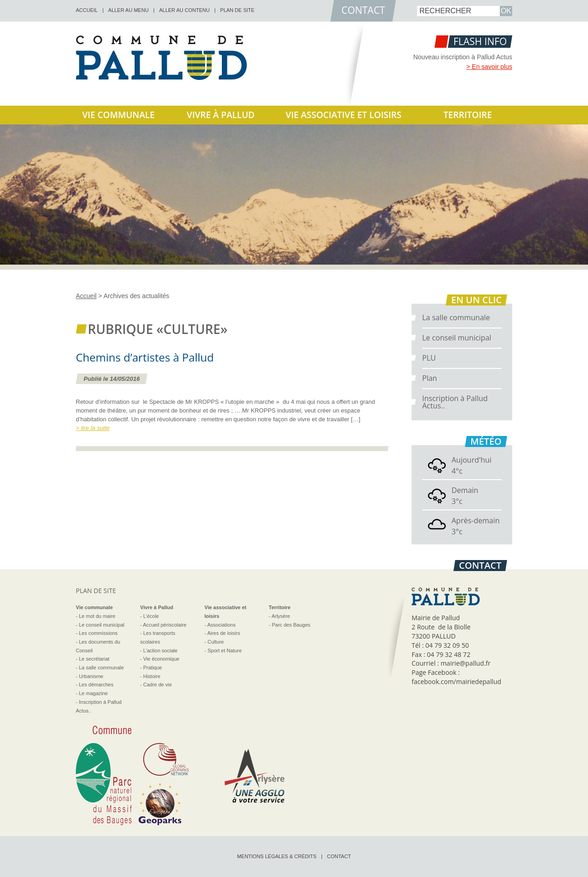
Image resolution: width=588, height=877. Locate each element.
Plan (430, 378)
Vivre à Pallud (221, 115)
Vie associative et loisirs (344, 115)
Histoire (152, 676)
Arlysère (281, 616)
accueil (87, 10)
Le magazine (93, 693)
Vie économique (161, 659)
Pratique (153, 668)
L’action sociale (161, 651)
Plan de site (237, 10)
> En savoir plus (489, 67)
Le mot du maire (97, 616)
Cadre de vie (158, 685)
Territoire (468, 115)
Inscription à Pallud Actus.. (455, 402)
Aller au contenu (184, 10)
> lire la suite (93, 428)
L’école (151, 616)
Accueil (86, 296)
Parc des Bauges (291, 625)
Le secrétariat (94, 659)
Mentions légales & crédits (277, 856)
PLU (429, 358)
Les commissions (98, 633)
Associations (221, 625)
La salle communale (456, 317)
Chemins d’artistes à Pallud (145, 357)
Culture (216, 642)
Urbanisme (91, 676)
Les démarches (96, 685)
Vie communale (119, 115)
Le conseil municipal (457, 338)
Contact (339, 856)
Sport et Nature (225, 651)
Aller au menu (129, 10)
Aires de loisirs (224, 633)
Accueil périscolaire (165, 625)
